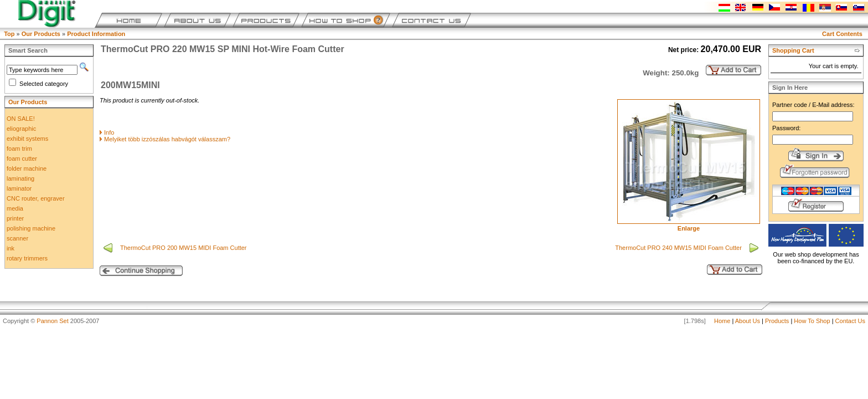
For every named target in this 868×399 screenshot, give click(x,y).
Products (777, 321)
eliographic (21, 129)
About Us (748, 321)
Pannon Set (53, 321)
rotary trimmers (27, 258)
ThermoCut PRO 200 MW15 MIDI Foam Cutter (184, 248)
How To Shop (812, 321)
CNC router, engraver (36, 198)
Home (722, 321)
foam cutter (22, 158)
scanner (17, 238)
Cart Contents (842, 34)
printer (15, 218)
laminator (19, 188)
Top (9, 34)
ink (11, 248)
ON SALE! (21, 119)
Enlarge (689, 226)
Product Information (96, 34)
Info (109, 132)
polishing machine (31, 228)
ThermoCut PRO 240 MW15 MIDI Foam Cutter (679, 248)
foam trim (19, 149)
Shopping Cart (793, 50)
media (15, 208)
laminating (20, 178)
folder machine (27, 168)
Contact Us (850, 321)
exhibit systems (27, 139)
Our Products (41, 34)
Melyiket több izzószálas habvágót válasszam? (167, 139)
